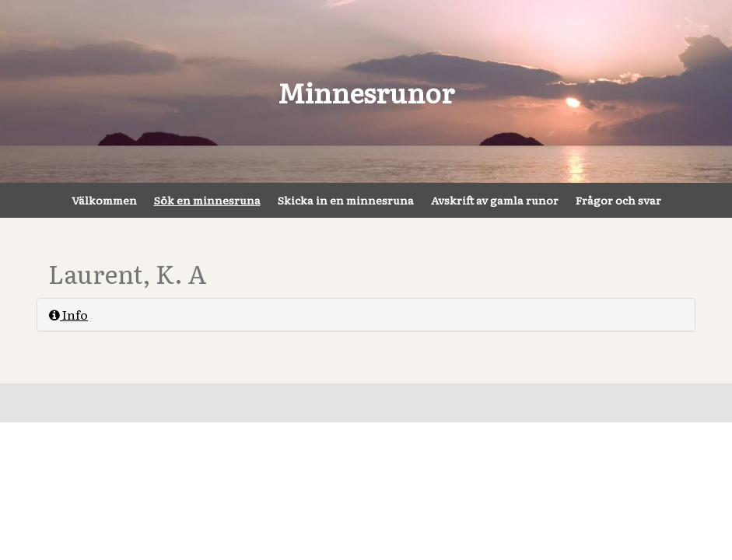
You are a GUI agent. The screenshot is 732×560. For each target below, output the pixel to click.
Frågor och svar (618, 200)
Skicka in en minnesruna (346, 200)
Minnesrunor (366, 92)
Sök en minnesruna (207, 200)
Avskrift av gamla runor (495, 200)
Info (68, 314)
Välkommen (104, 200)
